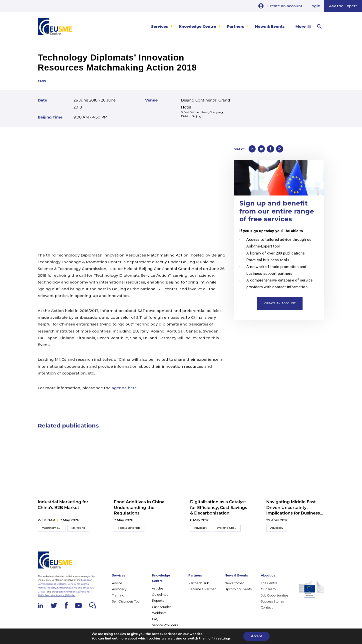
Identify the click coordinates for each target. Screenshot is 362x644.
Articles (158, 588)
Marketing (78, 528)
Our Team (268, 589)
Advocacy (201, 528)
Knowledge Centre (197, 26)
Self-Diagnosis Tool (126, 601)
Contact (267, 607)
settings (224, 638)
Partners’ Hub (199, 583)
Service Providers (165, 625)
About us (268, 575)
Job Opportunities (275, 595)
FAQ (155, 619)
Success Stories (272, 601)
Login (315, 6)
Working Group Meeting (229, 528)
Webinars (159, 613)
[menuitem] (162, 26)
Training (118, 595)
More (300, 26)
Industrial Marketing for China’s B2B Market (63, 505)
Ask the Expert (343, 6)
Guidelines (160, 595)
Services (160, 26)
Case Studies (162, 607)
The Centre (269, 583)
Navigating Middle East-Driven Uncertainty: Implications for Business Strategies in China (293, 508)
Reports (158, 601)
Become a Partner (202, 589)
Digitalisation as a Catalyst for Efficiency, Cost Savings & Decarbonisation (219, 507)
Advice (117, 583)
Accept (256, 636)
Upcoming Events (238, 589)
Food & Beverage (129, 528)
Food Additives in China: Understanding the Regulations (140, 507)
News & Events (270, 26)
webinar (46, 520)
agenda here (124, 388)
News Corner (234, 583)
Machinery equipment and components (54, 528)
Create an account (285, 6)
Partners (235, 26)
